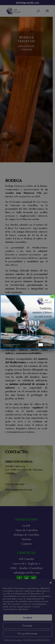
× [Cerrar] (53, 296)
